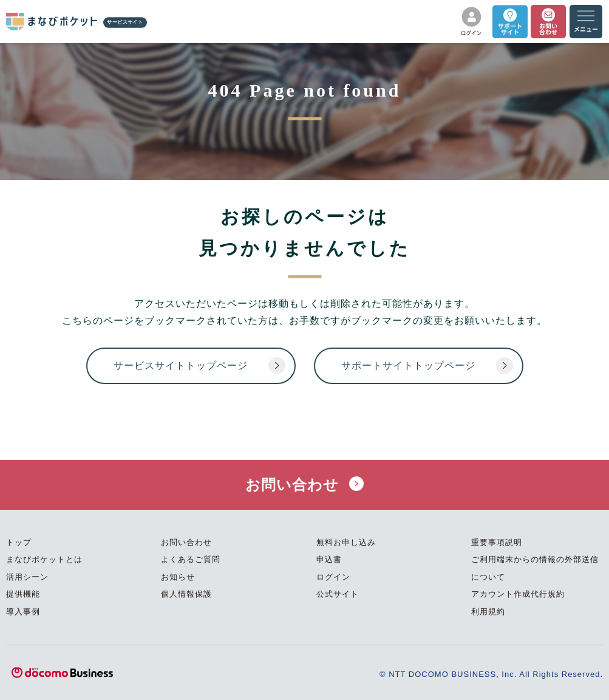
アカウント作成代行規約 (518, 594)
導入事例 (23, 612)
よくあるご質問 (191, 559)
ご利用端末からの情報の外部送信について (535, 568)
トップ (19, 542)
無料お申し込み (346, 542)
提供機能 (23, 594)
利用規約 (488, 612)
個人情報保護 (186, 594)
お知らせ (178, 577)
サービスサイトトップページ (181, 365)
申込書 (329, 559)
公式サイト (338, 594)
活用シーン (27, 577)
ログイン (333, 577)
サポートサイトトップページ (408, 365)
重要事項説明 (497, 542)
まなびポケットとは (44, 559)
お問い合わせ (305, 485)
